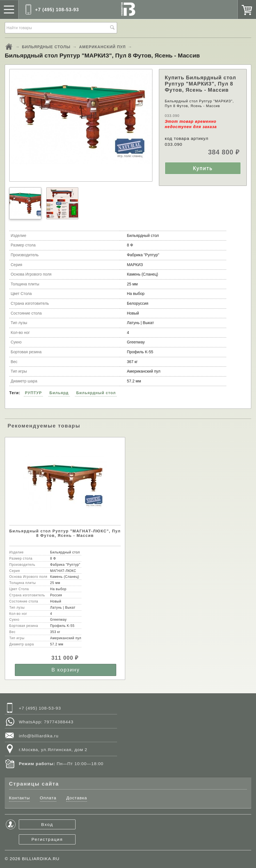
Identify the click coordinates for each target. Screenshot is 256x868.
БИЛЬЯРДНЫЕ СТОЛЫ (46, 47)
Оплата (48, 798)
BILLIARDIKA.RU (41, 859)
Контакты (19, 798)
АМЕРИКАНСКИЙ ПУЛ (102, 47)
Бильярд (59, 393)
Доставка (77, 798)
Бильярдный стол (96, 393)
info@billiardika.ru (39, 736)
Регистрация (47, 839)
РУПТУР (34, 393)
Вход (47, 824)
